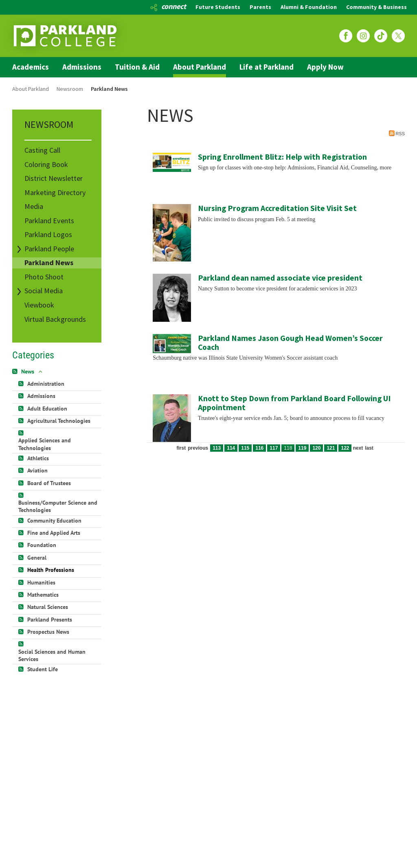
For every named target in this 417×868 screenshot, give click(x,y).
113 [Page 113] (217, 448)
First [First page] (181, 448)
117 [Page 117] (274, 448)
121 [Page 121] (331, 448)
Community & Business (376, 7)
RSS (397, 133)
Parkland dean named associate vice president (280, 278)
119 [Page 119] (302, 448)
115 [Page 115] (245, 448)
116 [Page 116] (259, 448)
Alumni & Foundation (309, 7)
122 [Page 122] (345, 448)
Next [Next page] (358, 448)
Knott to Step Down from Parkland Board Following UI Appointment (294, 403)
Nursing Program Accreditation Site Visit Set (277, 208)
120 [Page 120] (316, 448)
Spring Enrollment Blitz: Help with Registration (282, 157)
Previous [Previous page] (198, 448)
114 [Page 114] (231, 448)
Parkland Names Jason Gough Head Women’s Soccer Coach (290, 343)
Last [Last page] (369, 448)
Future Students (218, 7)
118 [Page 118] (288, 448)
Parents (260, 7)
